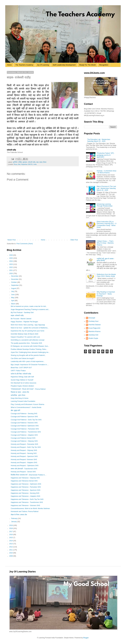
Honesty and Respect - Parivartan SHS (24, 444)
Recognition (104, 65)
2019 (11, 525)
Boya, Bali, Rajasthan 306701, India (25, 164)
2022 (11, 267)
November (15, 279)
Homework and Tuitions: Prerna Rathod (25, 512)
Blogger (86, 638)
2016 (11, 535)
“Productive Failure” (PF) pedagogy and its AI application (105, 155)
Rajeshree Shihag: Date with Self (22, 377)
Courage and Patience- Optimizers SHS (25, 426)
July (13, 291)
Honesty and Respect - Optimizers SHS (25, 466)
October (14, 282)
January (14, 522)
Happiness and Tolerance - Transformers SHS (27, 502)
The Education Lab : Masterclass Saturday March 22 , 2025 (99, 140)
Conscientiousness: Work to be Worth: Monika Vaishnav (30, 508)
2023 (11, 264)
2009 (11, 556)
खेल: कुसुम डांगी (15, 410)
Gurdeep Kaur (94, 321)
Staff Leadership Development (64, 65)
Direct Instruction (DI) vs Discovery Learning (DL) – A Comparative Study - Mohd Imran (107, 224)
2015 (11, 538)
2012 (11, 547)
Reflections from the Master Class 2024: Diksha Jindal (106, 275)
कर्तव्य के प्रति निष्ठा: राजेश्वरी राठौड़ (21, 374)
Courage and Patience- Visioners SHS (24, 423)
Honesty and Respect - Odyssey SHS (24, 450)
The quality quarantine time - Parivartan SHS (26, 343)
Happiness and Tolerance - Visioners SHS (25, 505)
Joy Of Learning (43, 65)
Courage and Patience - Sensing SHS (24, 414)
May (13, 298)
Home (9, 65)
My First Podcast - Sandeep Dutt (22, 313)
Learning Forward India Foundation (23, 401)
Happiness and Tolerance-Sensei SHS (24, 481)
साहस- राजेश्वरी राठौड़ (17, 316)
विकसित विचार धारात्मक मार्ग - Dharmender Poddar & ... (29, 475)
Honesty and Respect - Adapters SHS (24, 463)
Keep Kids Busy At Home (20, 398)
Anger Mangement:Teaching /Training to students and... (30, 309)
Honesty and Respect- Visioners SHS (24, 460)
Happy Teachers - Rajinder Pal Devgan (24, 322)
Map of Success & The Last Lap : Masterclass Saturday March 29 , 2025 (106, 188)
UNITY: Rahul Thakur (18, 371)
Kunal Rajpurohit (94, 328)
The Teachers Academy (24, 65)
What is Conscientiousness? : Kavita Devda (26, 407)
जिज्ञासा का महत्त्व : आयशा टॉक (20, 392)
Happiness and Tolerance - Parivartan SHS (26, 487)
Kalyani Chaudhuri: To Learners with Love (25, 337)
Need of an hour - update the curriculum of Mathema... (30, 328)
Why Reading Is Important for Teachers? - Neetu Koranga (106, 294)
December (15, 276)
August (14, 288)
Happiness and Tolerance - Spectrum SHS (26, 490)
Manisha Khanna (94, 331)
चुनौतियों (15, 162)
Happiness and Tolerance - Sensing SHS (25, 493)
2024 (11, 261)
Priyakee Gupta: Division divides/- (23, 386)
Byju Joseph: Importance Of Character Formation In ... (30, 365)
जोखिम (20, 162)
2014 (11, 541)
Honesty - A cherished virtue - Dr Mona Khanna (107, 172)
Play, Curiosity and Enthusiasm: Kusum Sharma (27, 404)
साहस (41, 162)
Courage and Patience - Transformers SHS (26, 432)
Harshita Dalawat (95, 325)
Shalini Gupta (93, 338)
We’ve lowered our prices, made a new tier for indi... (29, 306)
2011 (11, 550)
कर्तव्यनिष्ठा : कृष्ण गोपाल (18, 395)
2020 (11, 273)
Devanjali (92, 318)
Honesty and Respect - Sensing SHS (24, 453)
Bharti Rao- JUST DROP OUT (21, 368)
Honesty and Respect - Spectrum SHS (24, 456)
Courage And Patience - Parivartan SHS (25, 429)
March (14, 304)
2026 (11, 255)
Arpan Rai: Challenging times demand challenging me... (30, 352)
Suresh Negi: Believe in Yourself (22, 380)
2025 (11, 258)
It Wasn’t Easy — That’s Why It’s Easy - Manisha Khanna (105, 243)
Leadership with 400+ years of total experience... (28, 361)
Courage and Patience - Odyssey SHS (24, 441)
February (15, 518)
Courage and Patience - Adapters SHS (24, 435)
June (13, 295)
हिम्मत (45, 162)
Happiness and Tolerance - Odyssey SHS (25, 478)
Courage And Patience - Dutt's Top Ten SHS (26, 420)
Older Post (74, 240)
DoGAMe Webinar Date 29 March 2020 (24, 334)
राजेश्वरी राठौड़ (32, 162)
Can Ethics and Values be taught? (23, 358)
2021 (11, 270)
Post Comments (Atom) (25, 244)
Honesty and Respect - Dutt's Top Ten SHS (26, 447)
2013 (11, 544)
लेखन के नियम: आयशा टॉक (19, 515)
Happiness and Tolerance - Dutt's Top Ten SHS (27, 499)
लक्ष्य (37, 162)
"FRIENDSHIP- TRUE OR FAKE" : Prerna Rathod (28, 389)
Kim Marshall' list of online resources (23, 383)
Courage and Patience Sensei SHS (23, 438)
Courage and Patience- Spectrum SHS (24, 417)
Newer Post (12, 240)
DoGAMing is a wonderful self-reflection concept (28, 340)
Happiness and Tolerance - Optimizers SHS (26, 484)
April (13, 301)
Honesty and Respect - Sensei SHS (23, 472)
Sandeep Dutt (93, 335)
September (15, 285)
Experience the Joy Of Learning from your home (27, 331)
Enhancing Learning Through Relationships (105, 205)
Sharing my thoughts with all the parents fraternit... (28, 355)
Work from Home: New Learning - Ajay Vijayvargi (28, 325)
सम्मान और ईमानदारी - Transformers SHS (24, 469)
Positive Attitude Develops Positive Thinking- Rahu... (29, 349)
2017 (11, 532)
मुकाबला (25, 162)
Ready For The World (87, 65)
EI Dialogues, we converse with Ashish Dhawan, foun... (30, 346)
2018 (11, 528)
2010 (11, 553)
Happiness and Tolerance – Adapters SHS (25, 496)
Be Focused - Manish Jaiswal (21, 319)
